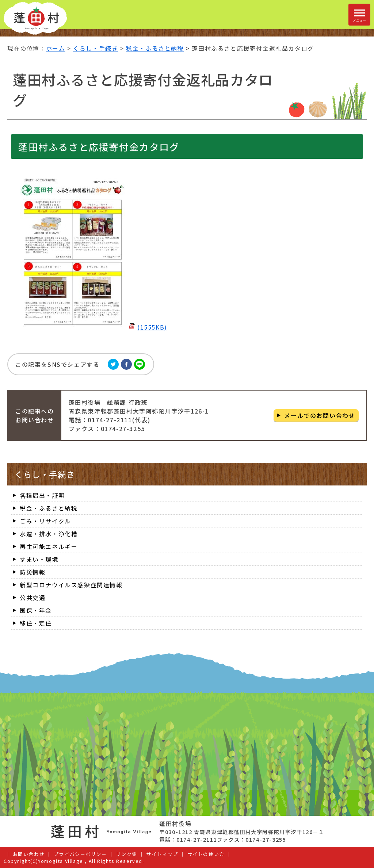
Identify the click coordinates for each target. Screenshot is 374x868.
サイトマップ (162, 854)
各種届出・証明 (42, 495)
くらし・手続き (96, 48)
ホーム (56, 48)
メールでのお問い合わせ (320, 415)
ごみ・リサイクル (45, 521)
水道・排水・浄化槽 (49, 534)
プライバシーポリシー (80, 854)
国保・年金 (36, 610)
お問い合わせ (29, 854)
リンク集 (126, 854)
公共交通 (33, 598)
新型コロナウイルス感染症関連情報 (71, 585)
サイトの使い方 (206, 854)
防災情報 (33, 572)
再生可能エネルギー (49, 546)
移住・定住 (36, 623)
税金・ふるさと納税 (155, 48)
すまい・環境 (39, 559)
